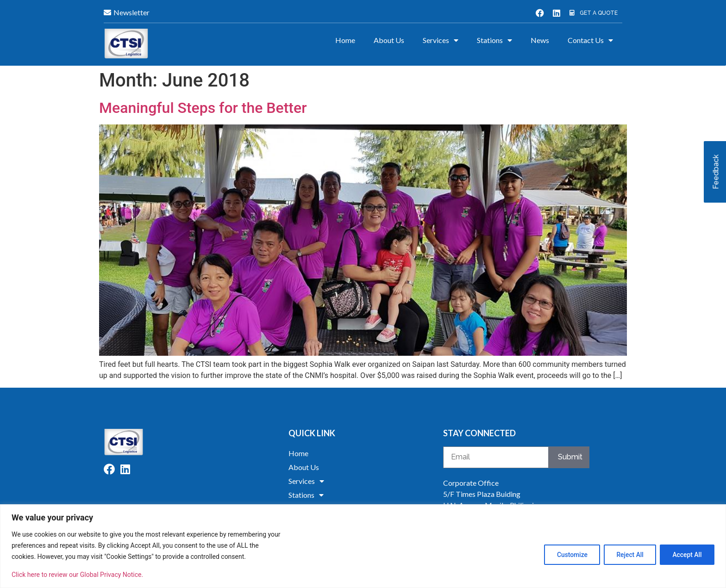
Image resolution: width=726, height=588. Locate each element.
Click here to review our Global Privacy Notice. (77, 575)
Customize (567, 554)
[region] (363, 546)
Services (441, 40)
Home (345, 40)
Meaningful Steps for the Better (203, 108)
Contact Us (590, 40)
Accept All (686, 554)
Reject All (627, 554)
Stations (494, 40)
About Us (389, 40)
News (540, 40)
